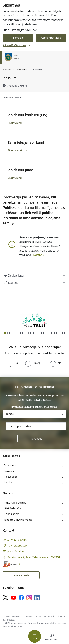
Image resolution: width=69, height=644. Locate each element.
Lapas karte (12, 514)
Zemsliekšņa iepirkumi (26, 142)
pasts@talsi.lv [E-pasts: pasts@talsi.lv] (15, 551)
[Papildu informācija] (21, 564)
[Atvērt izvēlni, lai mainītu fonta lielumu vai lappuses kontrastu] (52, 638)
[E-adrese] (10, 564)
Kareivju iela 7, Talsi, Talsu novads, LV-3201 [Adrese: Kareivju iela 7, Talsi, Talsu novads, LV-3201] (34, 557)
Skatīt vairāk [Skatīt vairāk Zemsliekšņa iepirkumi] (15, 150)
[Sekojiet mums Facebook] (21, 598)
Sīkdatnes (38, 255)
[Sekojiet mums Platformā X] (6, 598)
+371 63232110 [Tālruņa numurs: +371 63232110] (17, 540)
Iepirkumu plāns (21, 170)
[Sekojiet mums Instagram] (29, 598)
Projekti (9, 471)
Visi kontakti (21, 575)
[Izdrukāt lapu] (34, 276)
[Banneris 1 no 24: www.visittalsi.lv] (35, 320)
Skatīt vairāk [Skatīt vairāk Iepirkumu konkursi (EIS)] (15, 123)
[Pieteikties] (36, 439)
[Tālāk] (63, 320)
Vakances (10, 465)
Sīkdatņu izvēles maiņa (18, 520)
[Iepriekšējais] (6, 320)
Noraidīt (18, 38)
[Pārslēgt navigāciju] (35, 636)
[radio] (13, 363)
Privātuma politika (15, 503)
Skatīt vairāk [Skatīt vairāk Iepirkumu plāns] (15, 178)
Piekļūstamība (13, 508)
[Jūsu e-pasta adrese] (36, 426)
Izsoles (9, 482)
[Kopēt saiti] (13, 223)
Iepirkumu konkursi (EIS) (27, 115)
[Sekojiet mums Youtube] (13, 597)
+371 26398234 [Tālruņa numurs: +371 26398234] (17, 546)
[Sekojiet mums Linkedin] (37, 598)
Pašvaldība (11, 477)
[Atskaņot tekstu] (17, 85)
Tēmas (10, 414)
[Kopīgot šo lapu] (34, 283)
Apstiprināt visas (51, 38)
